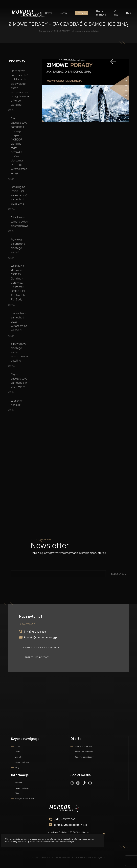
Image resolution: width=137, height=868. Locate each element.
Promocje (82, 13)
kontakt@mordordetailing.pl (41, 642)
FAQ (17, 793)
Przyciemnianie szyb (84, 746)
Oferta (49, 13)
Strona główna (45, 31)
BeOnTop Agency (96, 857)
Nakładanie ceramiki (84, 752)
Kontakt (18, 783)
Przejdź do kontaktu (37, 662)
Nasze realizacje (101, 13)
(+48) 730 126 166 (35, 636)
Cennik (63, 13)
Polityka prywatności (24, 799)
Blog (129, 13)
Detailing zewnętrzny (84, 757)
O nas (116, 13)
